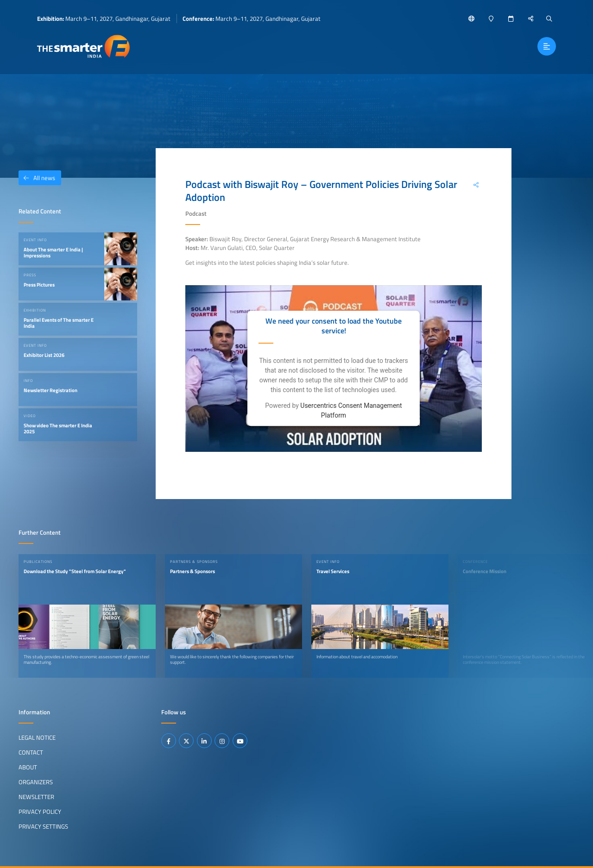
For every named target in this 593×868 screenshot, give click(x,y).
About (28, 767)
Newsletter (36, 797)
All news (37, 178)
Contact (31, 752)
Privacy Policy (40, 812)
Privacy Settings (43, 826)
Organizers (36, 782)
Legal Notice (37, 737)
